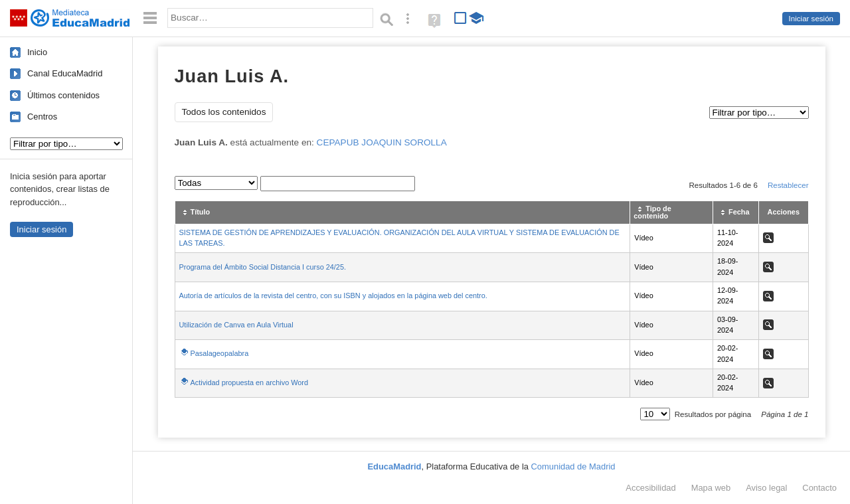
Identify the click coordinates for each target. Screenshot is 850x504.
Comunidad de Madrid (573, 466)
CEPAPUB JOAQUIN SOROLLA (382, 142)
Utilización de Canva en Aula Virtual (236, 325)
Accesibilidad (650, 488)
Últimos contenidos (63, 95)
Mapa (711, 488)
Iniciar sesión (811, 19)
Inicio (37, 52)
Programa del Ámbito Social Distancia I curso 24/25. (263, 267)
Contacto (819, 488)
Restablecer (788, 185)
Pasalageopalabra (220, 353)
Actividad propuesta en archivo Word (250, 382)
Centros (42, 117)
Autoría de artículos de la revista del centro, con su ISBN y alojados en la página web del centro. (333, 295)
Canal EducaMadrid (65, 73)
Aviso (766, 488)
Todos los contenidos (224, 112)
